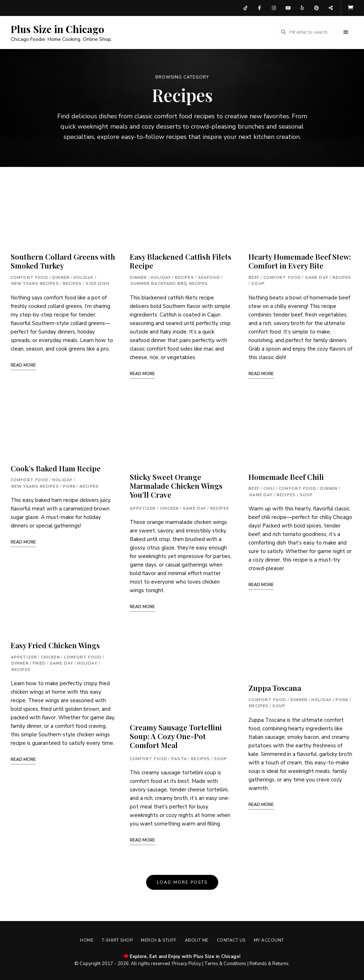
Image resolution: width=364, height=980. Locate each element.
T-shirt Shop (114, 938)
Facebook (259, 7)
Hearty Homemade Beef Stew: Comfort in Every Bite (300, 259)
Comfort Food (30, 276)
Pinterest (316, 7)
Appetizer (24, 656)
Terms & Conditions (225, 962)
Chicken (50, 656)
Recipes (73, 282)
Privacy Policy (187, 962)
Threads (331, 7)
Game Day (61, 662)
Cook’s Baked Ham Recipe (56, 466)
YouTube (288, 7)
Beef (254, 276)
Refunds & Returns (269, 962)
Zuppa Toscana (275, 686)
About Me (198, 938)
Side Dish (98, 282)
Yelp (302, 7)
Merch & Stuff (158, 938)
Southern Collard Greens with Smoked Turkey (63, 259)
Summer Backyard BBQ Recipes (169, 282)
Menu (346, 31)
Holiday (84, 276)
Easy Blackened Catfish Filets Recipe (181, 259)
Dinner (61, 276)
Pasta (179, 757)
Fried (39, 662)
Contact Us (235, 938)
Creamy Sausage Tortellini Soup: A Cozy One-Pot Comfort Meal (176, 734)
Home (81, 938)
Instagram (274, 7)
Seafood (209, 276)
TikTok (245, 7)
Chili (269, 487)
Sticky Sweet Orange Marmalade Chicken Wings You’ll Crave (176, 484)
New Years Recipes (35, 282)
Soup (221, 757)
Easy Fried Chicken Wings (55, 643)
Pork (69, 485)
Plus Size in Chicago (57, 27)
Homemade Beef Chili (286, 475)
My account (275, 938)
